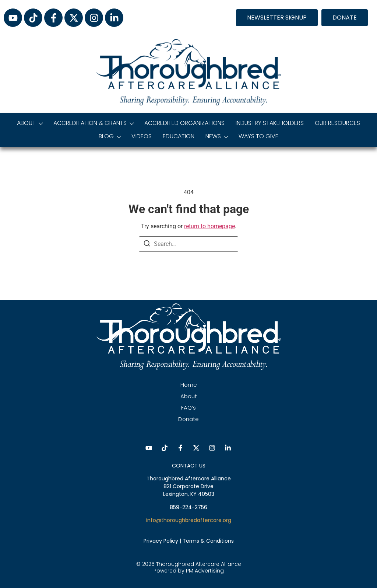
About (30, 123)
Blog (110, 136)
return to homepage (209, 226)
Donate (188, 419)
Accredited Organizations (184, 123)
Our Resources (337, 123)
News (216, 136)
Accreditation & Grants (93, 123)
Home (189, 385)
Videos (142, 136)
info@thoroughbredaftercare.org (189, 520)
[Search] (147, 245)
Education (179, 136)
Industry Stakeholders (270, 123)
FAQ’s (188, 408)
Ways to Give (258, 136)
